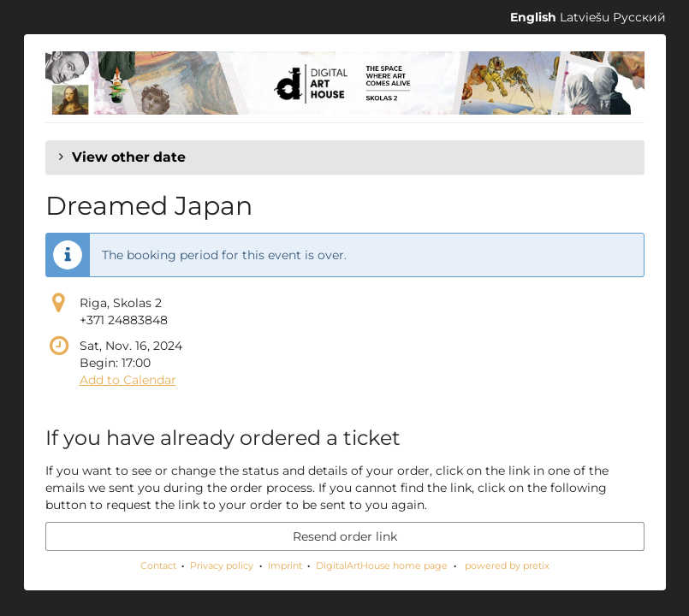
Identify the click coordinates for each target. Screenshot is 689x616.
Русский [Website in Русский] (639, 17)
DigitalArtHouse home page (382, 566)
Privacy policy (222, 566)
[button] (345, 157)
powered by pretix (507, 566)
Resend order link (345, 536)
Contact (158, 566)
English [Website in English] (533, 17)
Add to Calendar (128, 380)
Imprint (285, 566)
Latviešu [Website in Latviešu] (585, 17)
